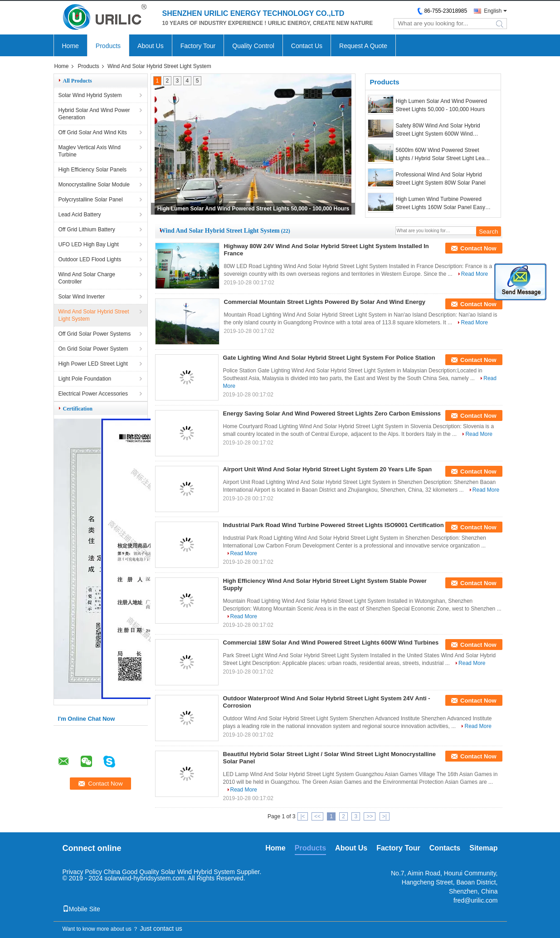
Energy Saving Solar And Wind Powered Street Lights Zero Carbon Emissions (332, 413)
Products (108, 46)
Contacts (445, 848)
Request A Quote (363, 46)
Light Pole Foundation (85, 379)
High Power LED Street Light (93, 364)
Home (71, 46)
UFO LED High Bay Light (89, 244)
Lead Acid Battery (80, 215)
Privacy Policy (82, 872)
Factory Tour (198, 46)
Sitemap (483, 848)
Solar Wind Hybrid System (90, 95)
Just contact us (161, 928)
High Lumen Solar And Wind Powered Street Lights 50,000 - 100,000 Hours (253, 209)
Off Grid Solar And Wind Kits (93, 132)
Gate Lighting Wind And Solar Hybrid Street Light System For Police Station (329, 358)
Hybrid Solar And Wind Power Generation (94, 114)
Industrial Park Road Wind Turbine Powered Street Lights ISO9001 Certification (334, 525)
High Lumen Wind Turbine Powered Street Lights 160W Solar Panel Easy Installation (441, 204)
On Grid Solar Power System (93, 349)
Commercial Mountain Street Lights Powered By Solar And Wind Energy (325, 302)
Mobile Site (81, 909)
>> (370, 816)
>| (385, 816)
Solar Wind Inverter (82, 297)
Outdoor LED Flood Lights (90, 259)
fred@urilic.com (475, 900)
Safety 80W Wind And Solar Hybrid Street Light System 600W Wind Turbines (438, 130)
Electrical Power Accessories (93, 394)
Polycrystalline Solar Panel (91, 200)
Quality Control (253, 46)
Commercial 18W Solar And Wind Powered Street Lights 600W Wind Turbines (331, 642)
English (493, 11)
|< (302, 816)
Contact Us (307, 46)
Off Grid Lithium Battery (87, 230)
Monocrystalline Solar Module (94, 185)
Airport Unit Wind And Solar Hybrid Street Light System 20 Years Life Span (328, 469)
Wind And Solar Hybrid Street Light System (94, 315)
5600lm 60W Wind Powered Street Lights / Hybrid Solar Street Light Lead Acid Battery (442, 155)
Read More (475, 274)
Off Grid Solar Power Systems (95, 334)
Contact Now (478, 248)
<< (317, 816)
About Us (151, 46)
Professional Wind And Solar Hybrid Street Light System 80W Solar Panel (441, 179)
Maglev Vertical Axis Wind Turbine (90, 151)
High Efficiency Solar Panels (93, 170)
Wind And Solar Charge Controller (87, 278)
